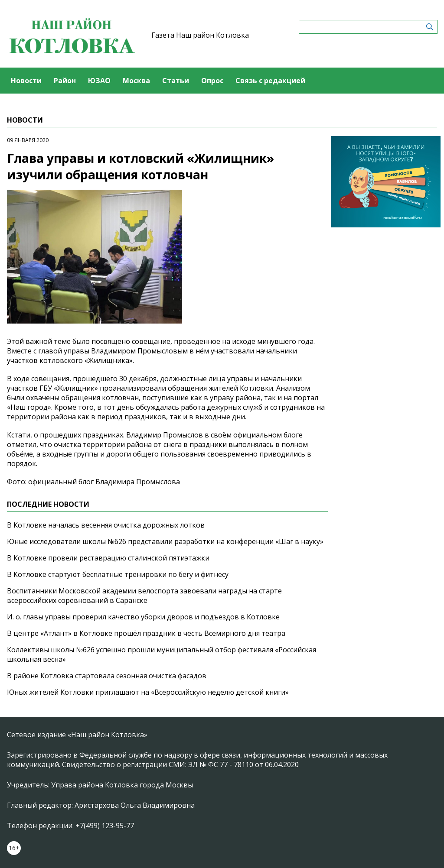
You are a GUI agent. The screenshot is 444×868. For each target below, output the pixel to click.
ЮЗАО (99, 81)
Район (65, 81)
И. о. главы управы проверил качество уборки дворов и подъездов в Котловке (143, 617)
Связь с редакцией (270, 81)
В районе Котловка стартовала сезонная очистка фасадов (107, 676)
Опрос (212, 81)
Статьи (176, 81)
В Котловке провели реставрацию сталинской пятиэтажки (108, 558)
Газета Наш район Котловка (200, 35)
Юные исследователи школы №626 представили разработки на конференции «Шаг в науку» (165, 541)
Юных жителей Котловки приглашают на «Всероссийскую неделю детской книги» (148, 692)
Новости (26, 81)
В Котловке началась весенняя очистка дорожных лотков (106, 525)
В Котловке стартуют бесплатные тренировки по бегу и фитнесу (118, 574)
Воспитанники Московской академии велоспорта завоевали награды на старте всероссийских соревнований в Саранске (144, 596)
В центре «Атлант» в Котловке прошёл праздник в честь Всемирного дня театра (146, 633)
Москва (136, 81)
